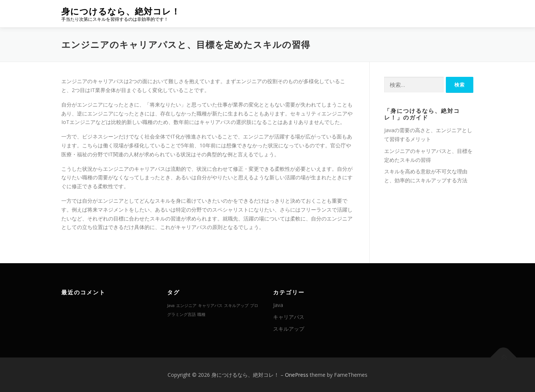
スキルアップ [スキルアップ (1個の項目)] (236, 306)
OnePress (297, 375)
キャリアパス (289, 317)
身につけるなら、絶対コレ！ (121, 11)
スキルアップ (289, 329)
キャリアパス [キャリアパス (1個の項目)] (210, 306)
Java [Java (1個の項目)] (171, 306)
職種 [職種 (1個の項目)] (201, 314)
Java (278, 305)
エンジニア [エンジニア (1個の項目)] (186, 306)
